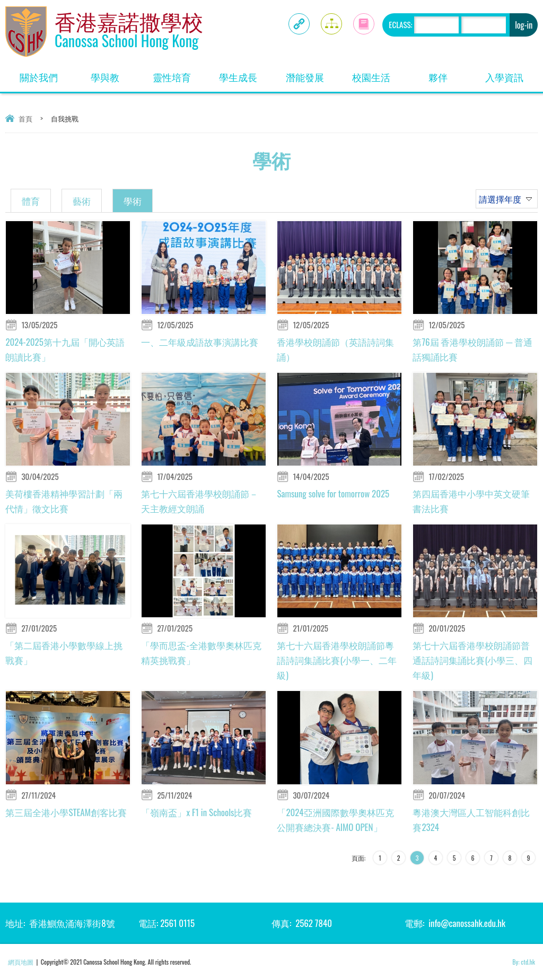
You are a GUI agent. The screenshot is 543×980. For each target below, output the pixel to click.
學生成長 (245, 73)
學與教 (115, 73)
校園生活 (378, 73)
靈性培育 (179, 73)
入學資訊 (511, 73)
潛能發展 (312, 73)
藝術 (82, 201)
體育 (31, 201)
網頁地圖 (21, 962)
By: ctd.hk (524, 962)
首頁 (25, 118)
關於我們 (46, 73)
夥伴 (450, 73)
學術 (133, 201)
